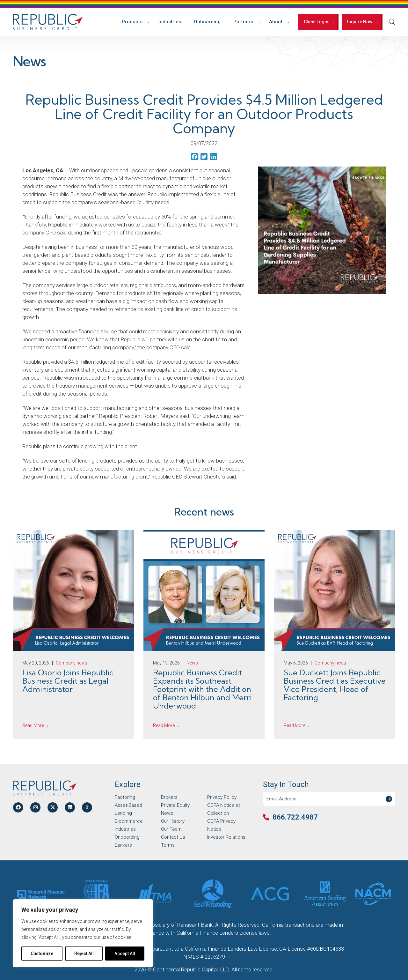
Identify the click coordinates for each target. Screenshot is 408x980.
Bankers (123, 845)
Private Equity (175, 805)
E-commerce (129, 821)
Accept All (125, 954)
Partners (243, 22)
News (167, 813)
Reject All (84, 954)
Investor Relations (226, 837)
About (276, 22)
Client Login (316, 22)
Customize (42, 954)
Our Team (171, 829)
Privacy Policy (222, 797)
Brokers (169, 797)
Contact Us (173, 837)
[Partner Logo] (41, 894)
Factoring (125, 797)
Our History (173, 821)
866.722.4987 (295, 817)
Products (132, 22)
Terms (168, 845)
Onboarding (207, 22)
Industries (170, 22)
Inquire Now (360, 22)
